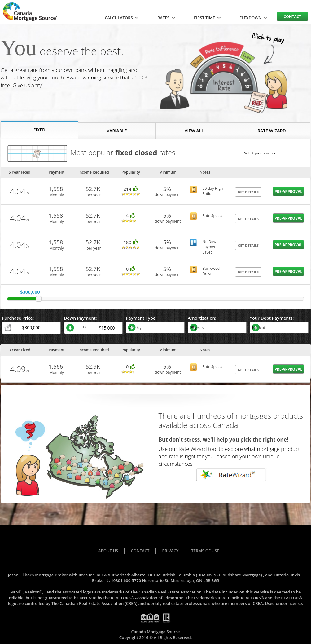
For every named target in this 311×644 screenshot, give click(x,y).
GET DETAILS (248, 192)
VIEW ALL (194, 131)
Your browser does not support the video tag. (224, 70)
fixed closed (136, 153)
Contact (293, 17)
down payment (168, 195)
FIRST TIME (208, 18)
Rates (167, 18)
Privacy (170, 551)
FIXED (39, 130)
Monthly (57, 195)
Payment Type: (141, 318)
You (19, 48)
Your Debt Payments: (272, 318)
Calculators (122, 18)
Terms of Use (205, 551)
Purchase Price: (18, 318)
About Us (108, 551)
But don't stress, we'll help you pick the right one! (223, 440)
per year (94, 195)
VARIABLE (117, 131)
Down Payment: (80, 318)
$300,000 (30, 292)
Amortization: (202, 318)
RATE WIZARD (272, 131)
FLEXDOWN (254, 18)
